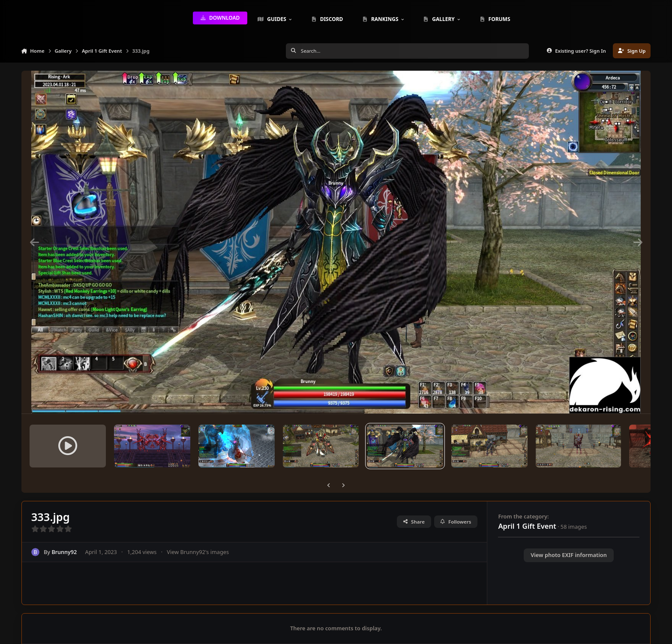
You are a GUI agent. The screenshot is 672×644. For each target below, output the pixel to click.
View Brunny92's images (198, 552)
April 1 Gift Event (527, 526)
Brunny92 (64, 552)
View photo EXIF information (569, 555)
